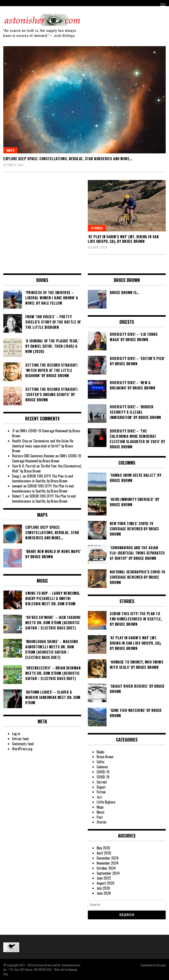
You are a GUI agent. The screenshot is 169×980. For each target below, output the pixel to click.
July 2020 (103, 888)
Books (101, 752)
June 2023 (104, 878)
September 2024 (108, 873)
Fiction (101, 792)
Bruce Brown (105, 757)
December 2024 (108, 858)
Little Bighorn (106, 802)
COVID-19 (103, 772)
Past (100, 817)
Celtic (101, 762)
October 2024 (106, 868)
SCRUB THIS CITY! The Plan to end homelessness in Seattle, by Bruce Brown (43, 479)
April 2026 (104, 853)
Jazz (99, 797)
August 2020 (106, 883)
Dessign (161, 965)
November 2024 (107, 863)
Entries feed (20, 739)
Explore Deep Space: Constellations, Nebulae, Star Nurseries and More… (68, 159)
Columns (102, 767)
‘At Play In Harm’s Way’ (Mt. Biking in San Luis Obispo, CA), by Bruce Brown (123, 239)
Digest (101, 787)
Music (101, 812)
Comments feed (23, 744)
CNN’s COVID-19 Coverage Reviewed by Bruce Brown (46, 433)
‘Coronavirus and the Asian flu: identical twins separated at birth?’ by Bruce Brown (43, 446)
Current (102, 782)
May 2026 (103, 848)
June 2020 (104, 893)
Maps (10, 150)
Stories (97, 228)
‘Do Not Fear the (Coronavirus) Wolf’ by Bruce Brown (47, 468)
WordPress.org (22, 749)
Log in (16, 734)
